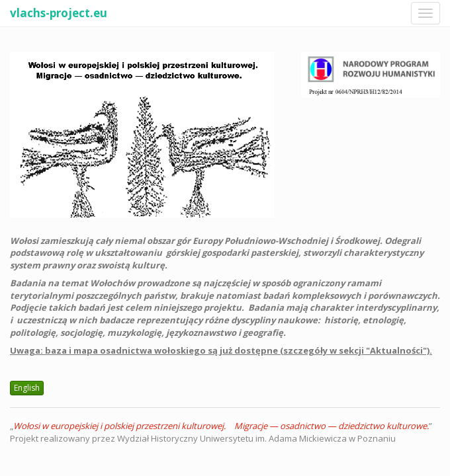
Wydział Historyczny (157, 438)
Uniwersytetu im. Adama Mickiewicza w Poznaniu (298, 438)
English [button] (27, 388)
